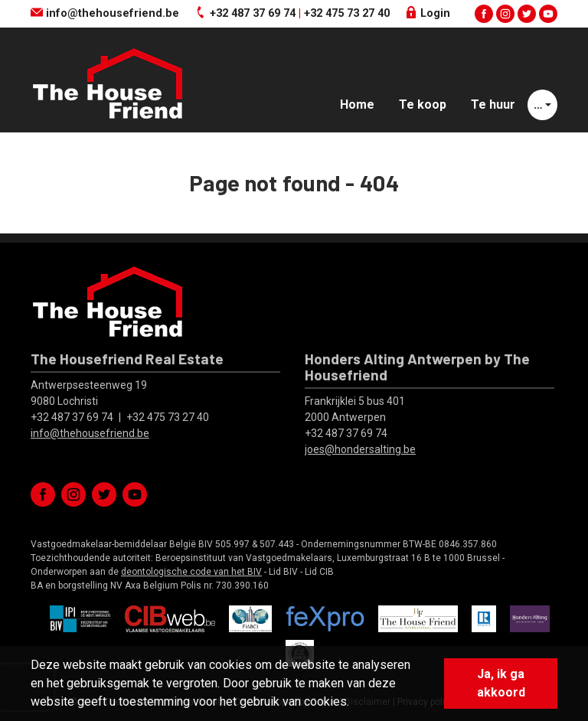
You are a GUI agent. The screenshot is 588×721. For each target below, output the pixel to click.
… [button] (538, 104)
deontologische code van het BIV (191, 572)
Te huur (493, 104)
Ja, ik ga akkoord (501, 683)
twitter (527, 14)
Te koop (423, 104)
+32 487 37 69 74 (253, 13)
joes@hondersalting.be (360, 449)
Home (357, 104)
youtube (548, 14)
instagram (505, 14)
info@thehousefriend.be (105, 13)
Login (428, 13)
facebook (484, 14)
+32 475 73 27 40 (347, 13)
